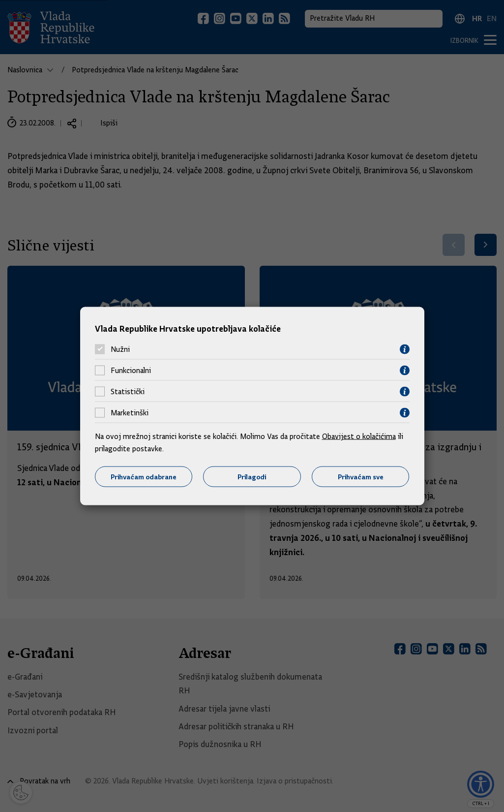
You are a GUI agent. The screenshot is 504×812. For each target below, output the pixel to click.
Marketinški (130, 413)
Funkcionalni (131, 371)
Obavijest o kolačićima (359, 436)
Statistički (128, 392)
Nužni (120, 349)
